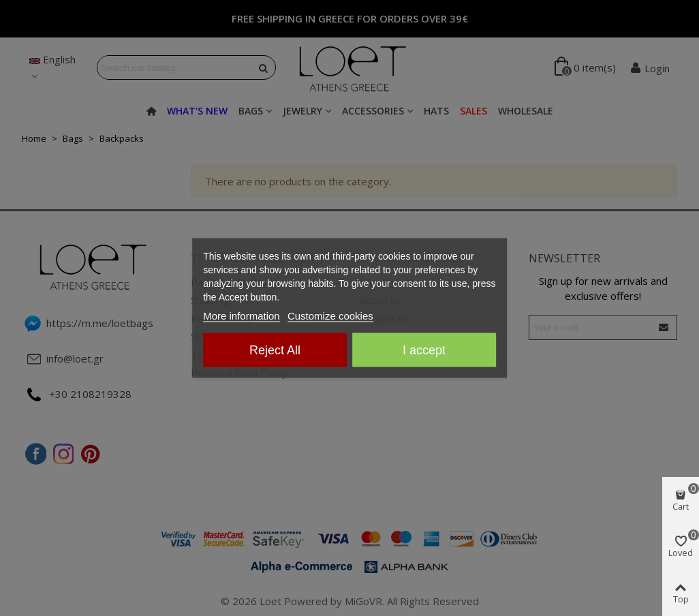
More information (242, 316)
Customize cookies (330, 316)
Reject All (275, 350)
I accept (424, 350)
